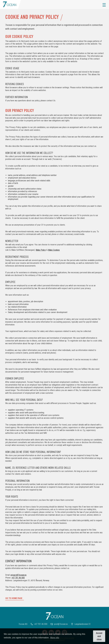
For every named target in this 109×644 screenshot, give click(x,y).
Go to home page (14, 598)
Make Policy (41, 250)
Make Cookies (54, 250)
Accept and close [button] (99, 636)
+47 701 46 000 (18, 578)
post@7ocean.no (61, 624)
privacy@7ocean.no (19, 575)
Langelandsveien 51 (83, 624)
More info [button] (55, 638)
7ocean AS (23, 624)
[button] (104, 5)
